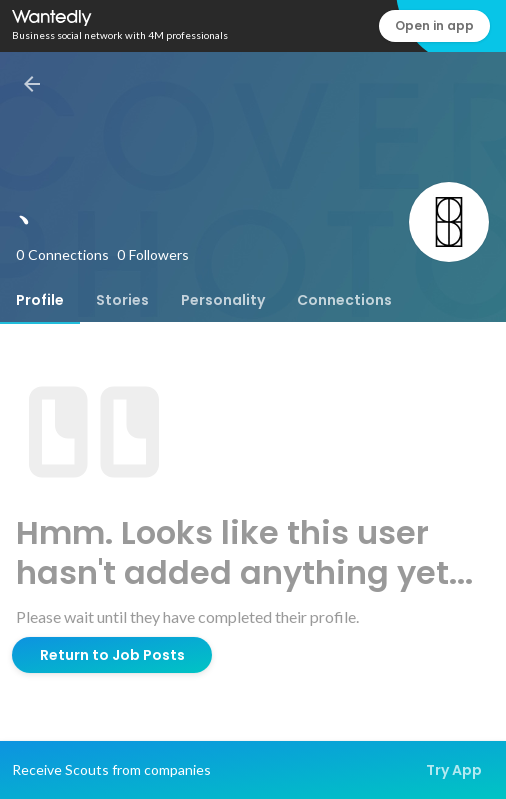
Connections (344, 300)
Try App (454, 770)
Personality (223, 300)
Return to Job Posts (112, 655)
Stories (122, 300)
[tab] (40, 300)
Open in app (434, 25)
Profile (40, 300)
